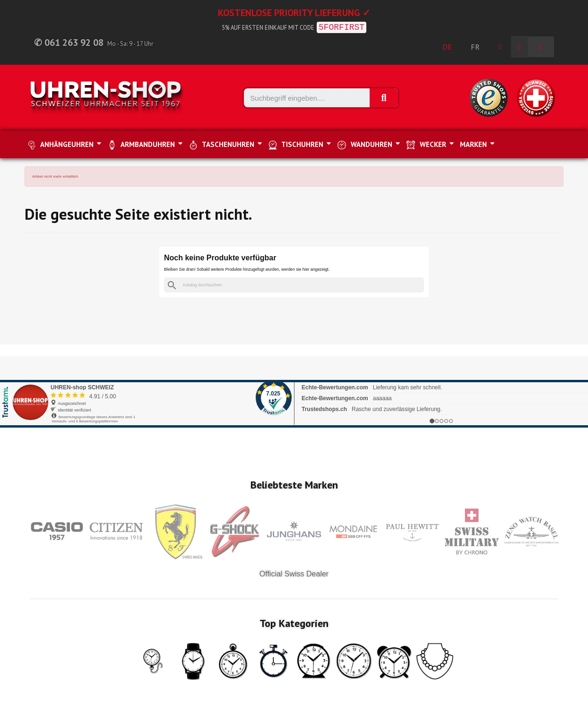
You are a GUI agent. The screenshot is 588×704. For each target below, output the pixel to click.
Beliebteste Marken (294, 485)
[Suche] (294, 285)
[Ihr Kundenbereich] (500, 47)
